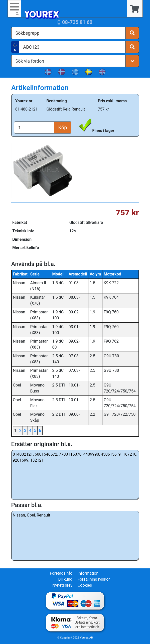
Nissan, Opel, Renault (75, 536)
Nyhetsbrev (62, 585)
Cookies (85, 585)
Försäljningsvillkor (94, 579)
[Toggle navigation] (15, 9)
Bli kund (65, 579)
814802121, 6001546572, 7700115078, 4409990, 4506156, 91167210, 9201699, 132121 (75, 475)
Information (88, 573)
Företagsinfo (61, 573)
